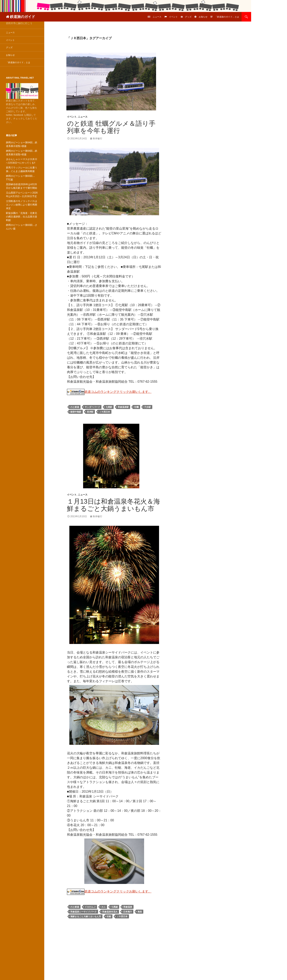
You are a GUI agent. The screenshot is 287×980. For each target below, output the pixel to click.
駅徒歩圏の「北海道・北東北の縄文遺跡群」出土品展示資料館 (22, 217)
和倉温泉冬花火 (110, 912)
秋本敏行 (97, 139)
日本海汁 (128, 912)
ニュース (157, 17)
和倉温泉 (128, 907)
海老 (140, 912)
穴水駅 (148, 407)
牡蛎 (109, 916)
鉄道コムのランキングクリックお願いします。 (109, 392)
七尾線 (115, 907)
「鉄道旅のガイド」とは (227, 17)
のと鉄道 (75, 407)
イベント (173, 17)
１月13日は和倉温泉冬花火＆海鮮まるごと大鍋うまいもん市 (114, 505)
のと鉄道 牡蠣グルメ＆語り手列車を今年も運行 (111, 127)
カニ (103, 907)
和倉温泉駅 (123, 407)
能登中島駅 (76, 412)
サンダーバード (92, 407)
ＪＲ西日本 (105, 412)
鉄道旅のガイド (23, 17)
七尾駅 (109, 407)
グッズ (188, 17)
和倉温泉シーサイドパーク (84, 912)
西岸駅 (90, 412)
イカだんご (90, 907)
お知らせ (203, 17)
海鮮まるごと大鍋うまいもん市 (86, 916)
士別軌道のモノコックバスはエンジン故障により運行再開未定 (22, 205)
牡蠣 (137, 407)
